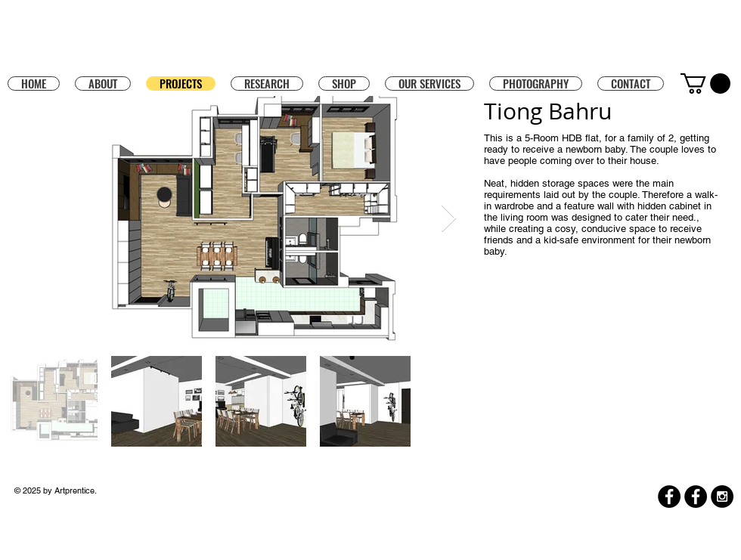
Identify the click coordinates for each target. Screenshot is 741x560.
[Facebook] (669, 497)
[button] (344, 83)
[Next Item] (449, 219)
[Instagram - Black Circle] (722, 497)
